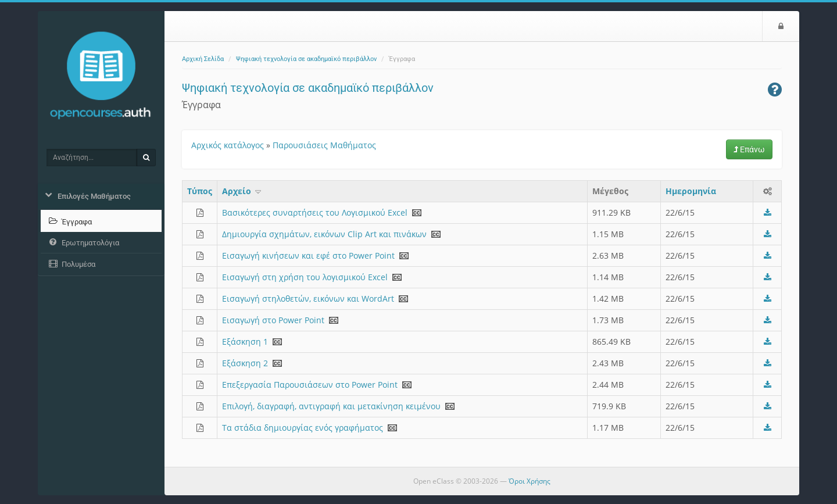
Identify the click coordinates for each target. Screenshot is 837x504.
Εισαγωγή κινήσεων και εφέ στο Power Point (308, 255)
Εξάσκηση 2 (245, 363)
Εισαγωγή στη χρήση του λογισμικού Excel (305, 277)
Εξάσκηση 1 (245, 342)
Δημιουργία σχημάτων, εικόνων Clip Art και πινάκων (324, 234)
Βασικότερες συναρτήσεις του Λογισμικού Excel (315, 212)
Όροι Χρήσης (530, 481)
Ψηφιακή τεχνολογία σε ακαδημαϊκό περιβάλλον (306, 59)
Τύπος (200, 191)
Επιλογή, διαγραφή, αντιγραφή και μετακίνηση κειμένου (331, 406)
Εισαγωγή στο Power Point (273, 320)
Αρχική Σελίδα (203, 59)
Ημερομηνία (691, 191)
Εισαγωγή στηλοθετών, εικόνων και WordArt (308, 299)
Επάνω (749, 149)
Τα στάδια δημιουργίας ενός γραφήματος (303, 428)
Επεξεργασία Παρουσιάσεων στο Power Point (310, 385)
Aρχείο (242, 191)
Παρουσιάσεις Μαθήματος (324, 145)
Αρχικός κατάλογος (228, 145)
